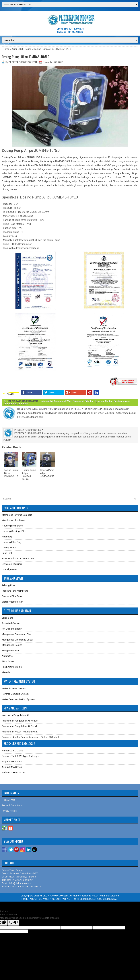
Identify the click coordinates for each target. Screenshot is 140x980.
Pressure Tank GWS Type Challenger (21, 756)
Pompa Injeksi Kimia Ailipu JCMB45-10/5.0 (26, 165)
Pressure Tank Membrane (15, 591)
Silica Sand (8, 618)
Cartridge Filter (9, 569)
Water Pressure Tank (12, 602)
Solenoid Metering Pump (106, 169)
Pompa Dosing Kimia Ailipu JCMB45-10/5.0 (47, 161)
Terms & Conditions (12, 805)
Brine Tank (7, 553)
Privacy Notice (9, 811)
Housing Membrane (12, 526)
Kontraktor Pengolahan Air (16, 715)
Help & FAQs (8, 800)
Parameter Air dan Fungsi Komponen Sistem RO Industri (31, 737)
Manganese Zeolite (12, 645)
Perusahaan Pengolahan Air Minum (20, 721)
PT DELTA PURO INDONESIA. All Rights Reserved (65, 896)
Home (6, 49)
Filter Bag (7, 537)
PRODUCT (55, 899)
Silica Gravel (8, 661)
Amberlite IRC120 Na (13, 751)
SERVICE (43, 899)
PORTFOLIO (79, 899)
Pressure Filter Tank (12, 596)
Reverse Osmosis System (15, 694)
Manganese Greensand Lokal (17, 640)
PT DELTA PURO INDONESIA (23, 401)
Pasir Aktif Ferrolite (12, 667)
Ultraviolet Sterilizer (12, 564)
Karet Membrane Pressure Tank (18, 559)
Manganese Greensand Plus (16, 634)
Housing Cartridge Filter (14, 531)
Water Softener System (14, 688)
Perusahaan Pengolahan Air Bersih (20, 726)
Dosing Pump (9, 548)
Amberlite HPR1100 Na (14, 772)
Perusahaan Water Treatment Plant (20, 732)
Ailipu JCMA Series (12, 767)
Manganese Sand (11, 650)
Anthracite (7, 656)
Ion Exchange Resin (12, 629)
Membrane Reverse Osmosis (17, 515)
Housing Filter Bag (11, 542)
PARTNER (66, 899)
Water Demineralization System (18, 699)
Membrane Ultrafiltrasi (13, 520)
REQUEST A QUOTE (97, 899)
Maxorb (6, 672)
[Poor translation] (13, 923)
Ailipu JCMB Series (21, 49)
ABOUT (34, 899)
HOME (25, 899)
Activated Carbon (11, 623)
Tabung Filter (9, 585)
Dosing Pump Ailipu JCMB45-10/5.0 (26, 57)
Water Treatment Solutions (105, 896)
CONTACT (113, 899)
